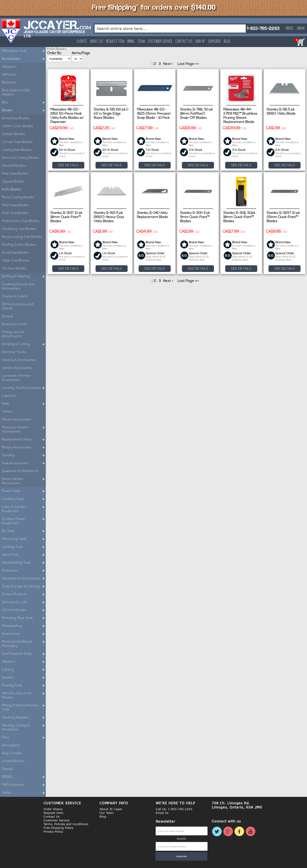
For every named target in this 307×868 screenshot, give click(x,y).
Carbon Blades (13, 134)
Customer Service (160, 42)
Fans (24, 738)
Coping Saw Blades (17, 150)
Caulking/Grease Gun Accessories (18, 286)
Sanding (24, 455)
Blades (24, 110)
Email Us (162, 813)
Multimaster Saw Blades (21, 221)
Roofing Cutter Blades (19, 245)
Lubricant (9, 396)
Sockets (24, 678)
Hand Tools (24, 555)
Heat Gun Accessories (19, 360)
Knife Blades (12, 190)
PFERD (24, 777)
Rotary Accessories (24, 448)
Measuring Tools (24, 539)
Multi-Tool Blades (15, 213)
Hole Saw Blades (15, 174)
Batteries (9, 83)
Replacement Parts (24, 440)
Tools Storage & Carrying (24, 587)
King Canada (12, 753)
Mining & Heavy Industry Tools (24, 708)
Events (82, 42)
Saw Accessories (24, 463)
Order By (54, 53)
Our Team (107, 813)
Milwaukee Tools (24, 51)
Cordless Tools (24, 499)
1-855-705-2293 (263, 28)
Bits (24, 103)
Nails (24, 404)
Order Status (53, 809)
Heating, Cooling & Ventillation (24, 728)
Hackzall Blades (14, 166)
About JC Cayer (111, 809)
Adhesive (9, 75)
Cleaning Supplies (24, 718)
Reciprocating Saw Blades (22, 237)
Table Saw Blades (16, 261)
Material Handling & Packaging (24, 644)
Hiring (131, 42)
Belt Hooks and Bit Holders (16, 93)
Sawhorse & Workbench (20, 471)
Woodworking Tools (24, 563)
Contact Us (184, 42)
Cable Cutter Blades (18, 126)
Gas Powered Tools (24, 654)
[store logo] (11, 31)
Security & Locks (24, 602)
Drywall (7, 316)
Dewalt (7, 769)
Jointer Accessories (17, 368)
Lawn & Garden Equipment (24, 509)
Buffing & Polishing (24, 277)
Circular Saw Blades (17, 142)
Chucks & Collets (15, 296)
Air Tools (24, 531)
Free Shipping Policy (58, 828)
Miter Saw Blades (15, 205)
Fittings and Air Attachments (13, 334)
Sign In (301, 29)
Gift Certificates (24, 610)
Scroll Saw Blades (16, 253)
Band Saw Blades (16, 118)
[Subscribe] (181, 856)
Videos (289, 29)
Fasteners (24, 571)
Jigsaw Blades (13, 182)
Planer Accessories (17, 420)
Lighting (24, 670)
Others (7, 412)
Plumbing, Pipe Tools (24, 618)
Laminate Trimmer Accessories (16, 378)
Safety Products (24, 594)
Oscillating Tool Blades (19, 229)
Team (141, 42)
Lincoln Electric (13, 761)
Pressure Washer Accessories (24, 430)
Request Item (115, 42)
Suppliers (214, 42)
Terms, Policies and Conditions (66, 824)
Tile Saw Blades (14, 269)
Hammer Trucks (14, 352)
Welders (24, 662)
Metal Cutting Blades (18, 197)
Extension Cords (14, 324)
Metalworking (24, 626)
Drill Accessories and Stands (18, 306)
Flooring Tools (24, 686)
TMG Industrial (24, 785)
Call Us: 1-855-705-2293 (174, 809)
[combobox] (170, 29)
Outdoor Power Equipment (24, 521)
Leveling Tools (24, 547)
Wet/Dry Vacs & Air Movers (24, 696)
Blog (227, 42)
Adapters (9, 67)
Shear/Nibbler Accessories (24, 481)
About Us (97, 42)
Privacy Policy (53, 831)
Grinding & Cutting (24, 344)
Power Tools (24, 491)
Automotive (24, 634)
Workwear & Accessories (24, 579)
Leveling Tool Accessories (24, 388)
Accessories (24, 59)
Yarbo (24, 793)
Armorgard (10, 745)
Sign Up (200, 42)
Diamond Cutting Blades (21, 158)
